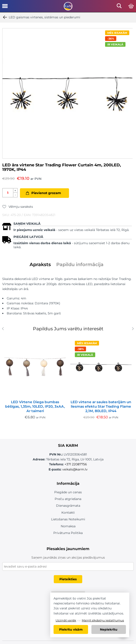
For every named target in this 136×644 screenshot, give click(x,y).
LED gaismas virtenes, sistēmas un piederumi (41, 17)
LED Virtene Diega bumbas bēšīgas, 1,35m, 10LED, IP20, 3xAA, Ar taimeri (35, 406)
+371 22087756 (76, 464)
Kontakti (68, 513)
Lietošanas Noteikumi (68, 519)
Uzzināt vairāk (66, 620)
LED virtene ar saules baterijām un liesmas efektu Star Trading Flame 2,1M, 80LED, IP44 (101, 406)
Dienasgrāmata (68, 506)
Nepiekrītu (109, 629)
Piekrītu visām (71, 629)
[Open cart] (131, 6)
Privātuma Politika (68, 533)
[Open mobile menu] (5, 8)
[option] (68, 93)
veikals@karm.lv (75, 469)
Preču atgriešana (68, 499)
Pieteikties (68, 579)
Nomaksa (68, 526)
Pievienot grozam (46, 193)
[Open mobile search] (119, 7)
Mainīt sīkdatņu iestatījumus (103, 620)
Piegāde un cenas (68, 492)
